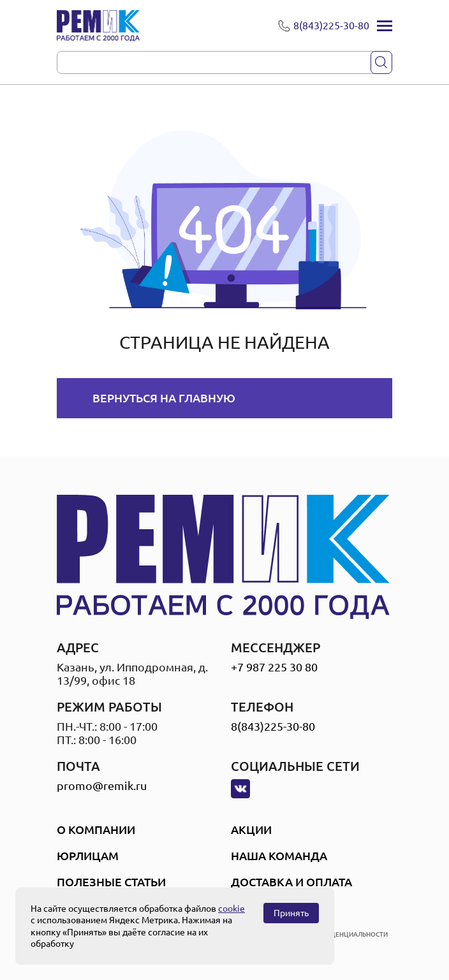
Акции (251, 830)
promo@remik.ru (102, 786)
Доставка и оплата (291, 882)
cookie (232, 909)
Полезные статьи (111, 882)
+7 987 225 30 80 (274, 667)
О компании (96, 830)
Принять (291, 913)
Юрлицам (88, 856)
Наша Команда (279, 856)
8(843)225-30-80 (273, 726)
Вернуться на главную (164, 398)
